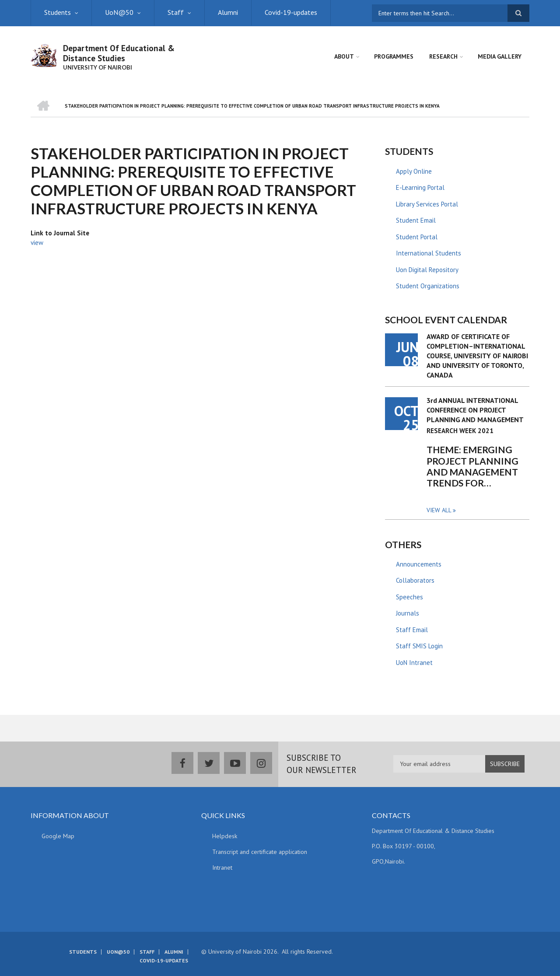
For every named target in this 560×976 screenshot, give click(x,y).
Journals (408, 613)
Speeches (409, 597)
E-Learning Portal (420, 187)
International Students (429, 253)
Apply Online (414, 171)
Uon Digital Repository (427, 270)
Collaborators (415, 580)
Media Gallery (500, 56)
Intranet (222, 868)
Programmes (394, 56)
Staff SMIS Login (419, 646)
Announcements (419, 564)
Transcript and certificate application (260, 852)
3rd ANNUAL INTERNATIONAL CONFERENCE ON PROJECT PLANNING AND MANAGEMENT (475, 410)
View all (439, 510)
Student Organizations (428, 286)
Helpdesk (225, 836)
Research (443, 56)
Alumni (228, 12)
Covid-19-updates (291, 12)
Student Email (416, 220)
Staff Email (412, 630)
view (37, 243)
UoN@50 (119, 12)
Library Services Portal (427, 204)
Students (58, 12)
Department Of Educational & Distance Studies (119, 53)
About (344, 56)
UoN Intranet (414, 663)
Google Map (58, 836)
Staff (176, 12)
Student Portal (417, 237)
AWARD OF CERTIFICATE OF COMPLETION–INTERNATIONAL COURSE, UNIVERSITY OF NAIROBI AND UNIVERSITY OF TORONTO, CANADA (477, 356)
